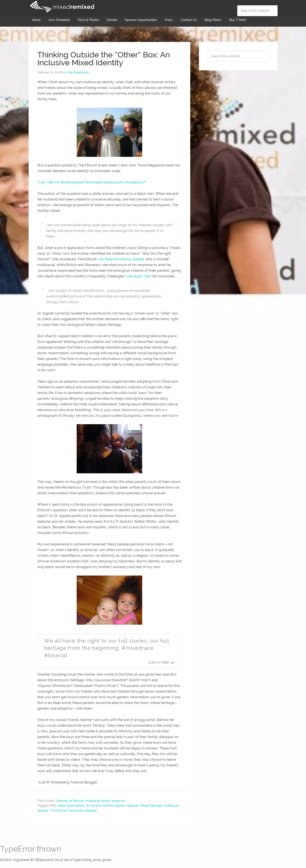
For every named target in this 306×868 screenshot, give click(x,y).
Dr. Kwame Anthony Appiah (122, 259)
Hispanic (133, 806)
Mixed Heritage (151, 806)
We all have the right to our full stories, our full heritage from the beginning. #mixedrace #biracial (107, 648)
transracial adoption (83, 811)
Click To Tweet (159, 663)
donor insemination (71, 806)
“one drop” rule (138, 276)
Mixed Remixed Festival (61, 7)
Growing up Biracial (70, 801)
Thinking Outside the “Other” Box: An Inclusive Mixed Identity (104, 59)
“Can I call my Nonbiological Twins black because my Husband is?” (92, 182)
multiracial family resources (105, 801)
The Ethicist (58, 811)
